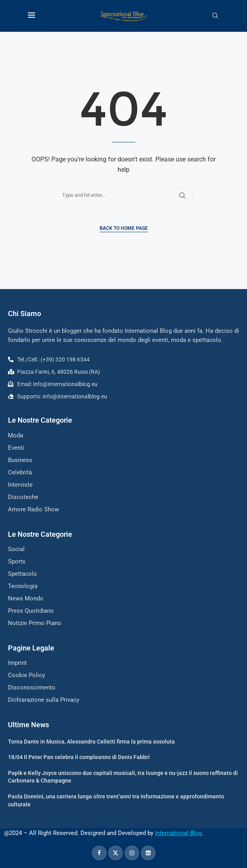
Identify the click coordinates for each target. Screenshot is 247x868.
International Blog (178, 833)
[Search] (215, 16)
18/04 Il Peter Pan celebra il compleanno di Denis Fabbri (79, 757)
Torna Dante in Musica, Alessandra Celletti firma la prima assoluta (91, 742)
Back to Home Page (124, 228)
